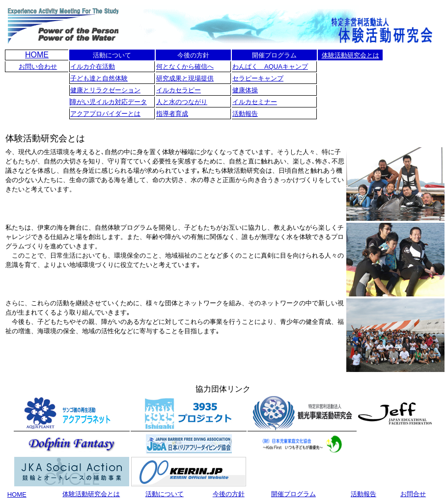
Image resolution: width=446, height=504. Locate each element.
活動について (165, 494)
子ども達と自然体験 (99, 78)
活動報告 (245, 114)
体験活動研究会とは (350, 55)
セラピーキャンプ (258, 78)
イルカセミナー (255, 102)
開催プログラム (293, 494)
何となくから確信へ (185, 66)
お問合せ (413, 494)
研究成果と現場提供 (185, 78)
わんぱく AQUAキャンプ (270, 66)
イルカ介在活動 (93, 66)
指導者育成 (172, 114)
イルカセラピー (179, 90)
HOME (37, 55)
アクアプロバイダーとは (105, 114)
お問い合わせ (38, 66)
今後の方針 (229, 494)
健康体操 (245, 90)
